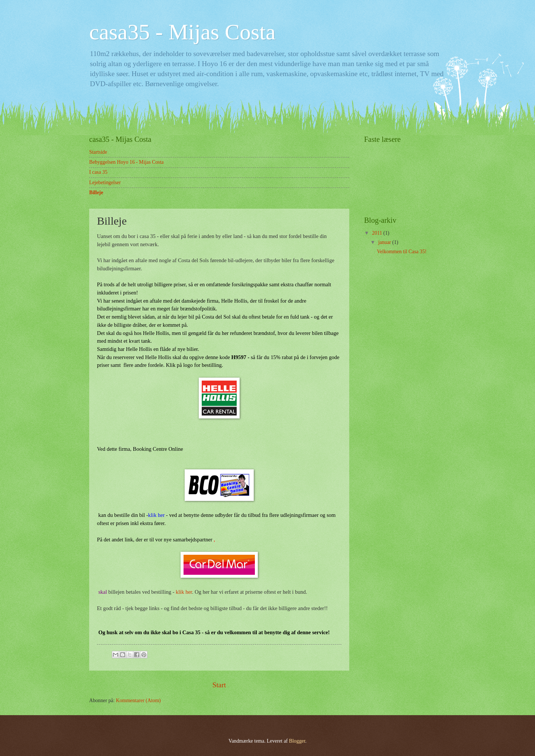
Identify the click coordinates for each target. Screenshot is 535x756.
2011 (378, 233)
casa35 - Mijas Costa (182, 32)
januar (385, 242)
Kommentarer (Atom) (138, 700)
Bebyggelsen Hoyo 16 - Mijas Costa (126, 162)
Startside (98, 152)
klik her (157, 515)
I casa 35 (98, 172)
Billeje (96, 193)
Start (219, 685)
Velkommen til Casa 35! (402, 252)
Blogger (297, 741)
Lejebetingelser (105, 183)
